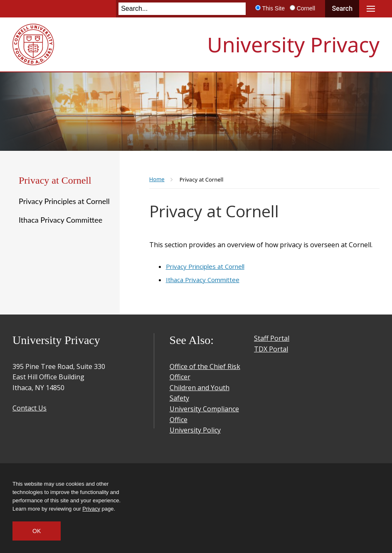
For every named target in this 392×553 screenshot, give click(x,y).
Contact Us (30, 408)
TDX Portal (271, 349)
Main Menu (371, 9)
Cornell (306, 8)
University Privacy (293, 44)
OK (37, 531)
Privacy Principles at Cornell (64, 201)
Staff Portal (272, 338)
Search (342, 9)
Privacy (91, 509)
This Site (273, 8)
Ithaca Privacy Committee (60, 220)
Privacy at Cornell (55, 180)
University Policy (195, 430)
